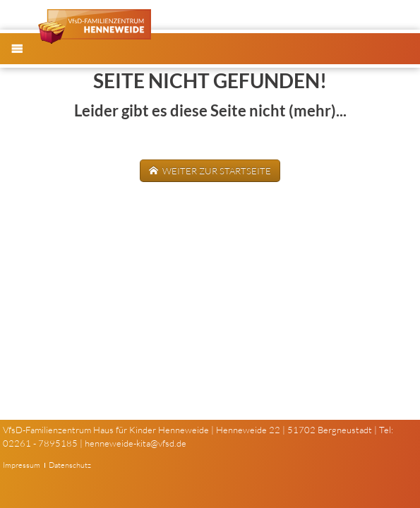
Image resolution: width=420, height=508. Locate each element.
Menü (24, 60)
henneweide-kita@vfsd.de (136, 443)
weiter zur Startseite (216, 171)
